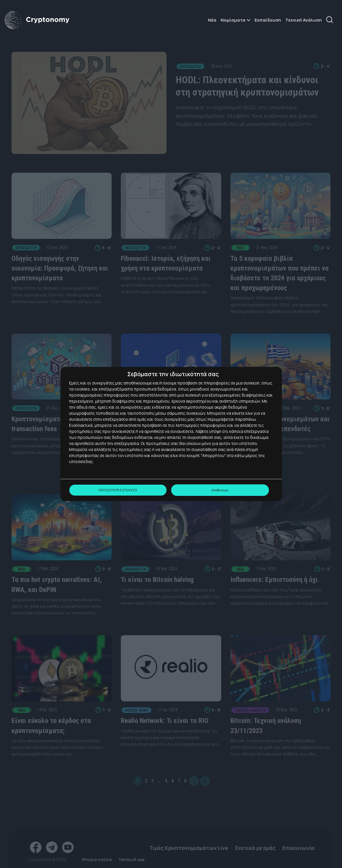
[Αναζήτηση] (332, 20)
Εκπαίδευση (268, 20)
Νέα (212, 20)
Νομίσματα (233, 20)
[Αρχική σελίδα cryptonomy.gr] (37, 20)
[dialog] (171, 434)
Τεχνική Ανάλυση (304, 20)
